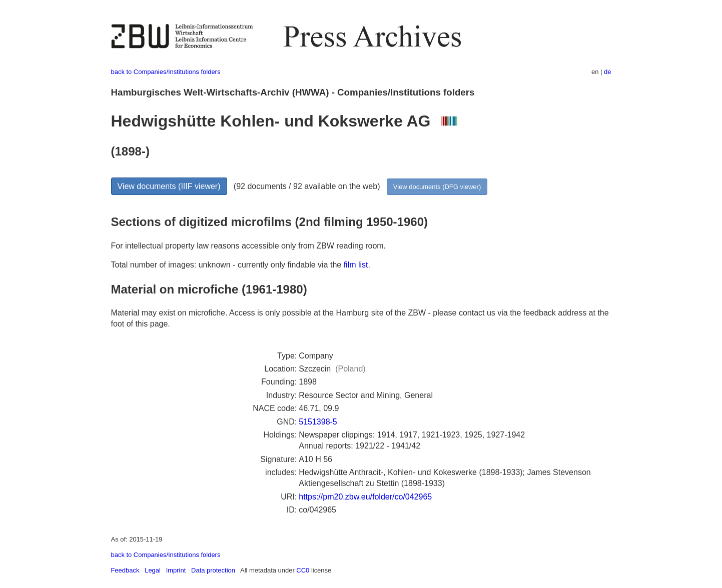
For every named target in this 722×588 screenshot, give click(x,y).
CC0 (303, 570)
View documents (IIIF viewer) (169, 186)
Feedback (125, 570)
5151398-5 (318, 422)
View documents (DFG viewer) (437, 187)
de (607, 72)
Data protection (213, 570)
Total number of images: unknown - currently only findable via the (227, 265)
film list (356, 265)
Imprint (176, 570)
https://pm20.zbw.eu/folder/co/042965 (365, 497)
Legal (153, 570)
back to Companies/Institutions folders (166, 72)
